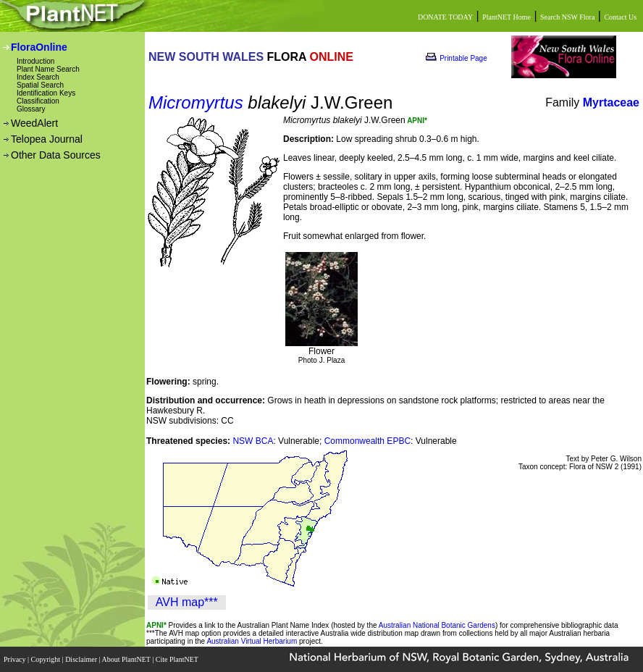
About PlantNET (127, 659)
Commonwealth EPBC (367, 441)
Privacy (16, 659)
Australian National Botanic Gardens (437, 625)
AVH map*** (187, 602)
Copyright (47, 659)
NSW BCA (253, 441)
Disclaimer (82, 659)
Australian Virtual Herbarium (252, 641)
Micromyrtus (196, 102)
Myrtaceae (611, 102)
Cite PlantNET (178, 659)
